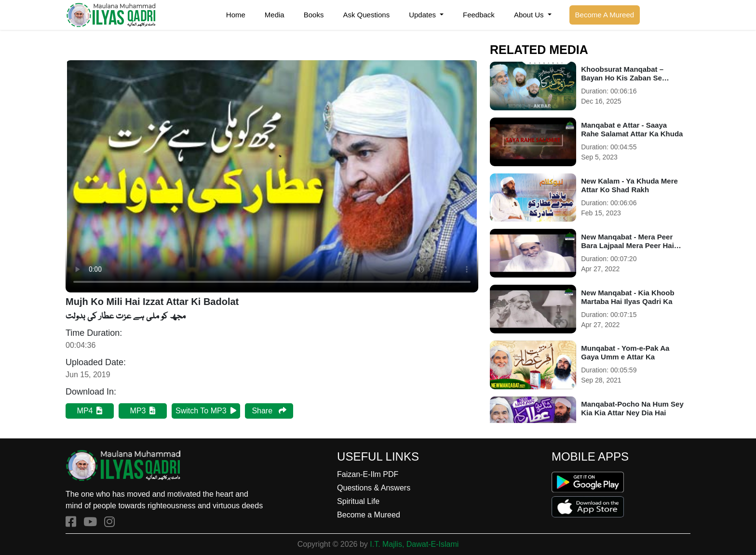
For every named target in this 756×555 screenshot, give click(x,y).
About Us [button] (530, 15)
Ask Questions (366, 15)
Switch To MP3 (206, 411)
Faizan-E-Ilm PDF (368, 474)
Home (236, 15)
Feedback (479, 15)
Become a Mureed (369, 515)
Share (269, 411)
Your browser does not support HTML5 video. (272, 176)
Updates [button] (423, 15)
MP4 (90, 411)
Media (275, 15)
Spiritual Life (358, 501)
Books (314, 15)
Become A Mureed (605, 15)
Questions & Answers (374, 488)
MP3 (143, 411)
